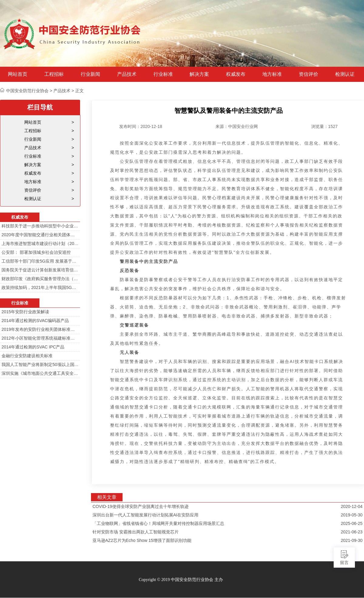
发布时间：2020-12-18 (141, 126)
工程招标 (54, 74)
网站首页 (18, 74)
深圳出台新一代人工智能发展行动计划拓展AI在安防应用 (145, 515)
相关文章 (107, 497)
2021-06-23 (352, 532)
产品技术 (127, 74)
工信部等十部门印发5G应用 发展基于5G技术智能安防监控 (40, 261)
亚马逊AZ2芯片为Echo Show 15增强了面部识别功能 (142, 540)
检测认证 (345, 74)
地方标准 (272, 74)
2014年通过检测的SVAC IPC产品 (33, 347)
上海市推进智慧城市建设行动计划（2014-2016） (40, 244)
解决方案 (199, 74)
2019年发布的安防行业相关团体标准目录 (40, 329)
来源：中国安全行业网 (237, 126)
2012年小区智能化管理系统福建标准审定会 (40, 338)
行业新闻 (90, 74)
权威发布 (236, 74)
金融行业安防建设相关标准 (27, 356)
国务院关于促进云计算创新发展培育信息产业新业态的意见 (40, 270)
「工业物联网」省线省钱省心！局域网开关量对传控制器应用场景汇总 (158, 523)
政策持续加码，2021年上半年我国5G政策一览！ (40, 287)
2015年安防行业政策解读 (25, 312)
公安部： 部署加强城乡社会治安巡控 (36, 252)
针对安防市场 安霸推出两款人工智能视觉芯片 (136, 532)
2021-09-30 (352, 540)
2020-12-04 (352, 506)
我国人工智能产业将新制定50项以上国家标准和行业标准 (40, 365)
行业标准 (163, 74)
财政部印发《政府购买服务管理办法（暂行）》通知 (40, 279)
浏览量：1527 (324, 126)
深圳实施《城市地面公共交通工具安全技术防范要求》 (40, 373)
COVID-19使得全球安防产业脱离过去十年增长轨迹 (141, 506)
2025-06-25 (352, 523)
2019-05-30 (352, 515)
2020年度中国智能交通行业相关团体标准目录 (40, 235)
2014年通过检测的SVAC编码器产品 (35, 321)
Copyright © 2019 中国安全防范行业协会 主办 (181, 580)
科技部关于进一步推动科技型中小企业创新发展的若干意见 (40, 226)
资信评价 (308, 74)
